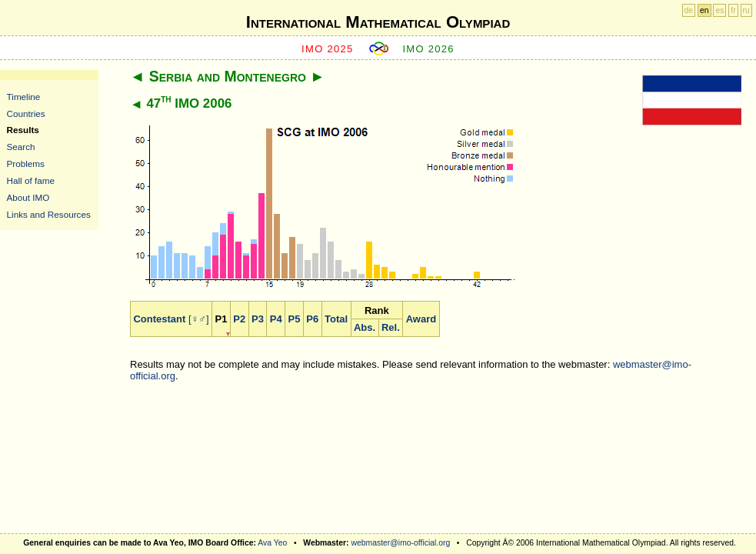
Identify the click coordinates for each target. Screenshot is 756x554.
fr (733, 10)
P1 (221, 319)
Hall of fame (31, 180)
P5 (295, 319)
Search (21, 147)
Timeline (24, 97)
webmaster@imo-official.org (400, 543)
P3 (258, 319)
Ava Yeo (272, 543)
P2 (239, 319)
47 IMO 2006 (189, 103)
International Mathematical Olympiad (378, 22)
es (719, 10)
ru (746, 10)
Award (421, 319)
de (689, 10)
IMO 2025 (328, 49)
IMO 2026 (428, 49)
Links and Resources (49, 214)
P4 (276, 319)
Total (336, 319)
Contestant (159, 319)
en (704, 10)
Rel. (391, 327)
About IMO (28, 197)
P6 (312, 319)
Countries (26, 113)
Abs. (365, 327)
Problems (26, 164)
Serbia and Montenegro (228, 76)
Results (23, 130)
